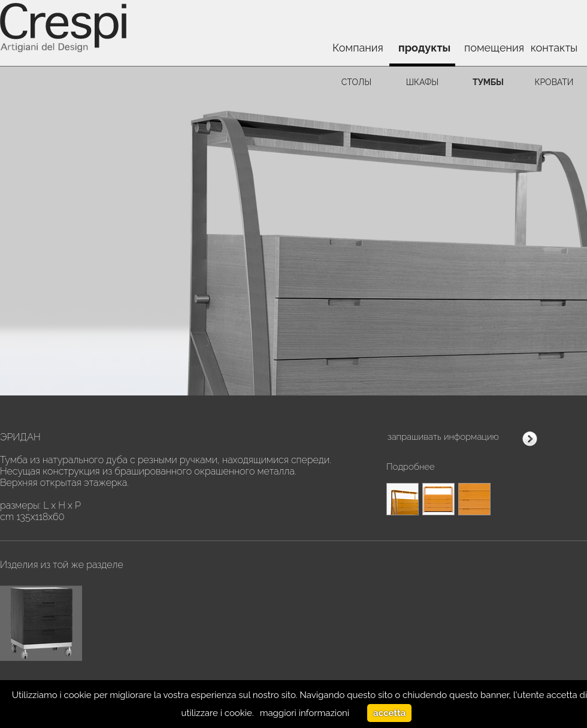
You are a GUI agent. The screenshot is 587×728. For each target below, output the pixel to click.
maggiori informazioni (305, 713)
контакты (554, 48)
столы (356, 82)
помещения (493, 48)
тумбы (488, 82)
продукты (424, 48)
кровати (554, 82)
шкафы (423, 82)
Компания (358, 48)
